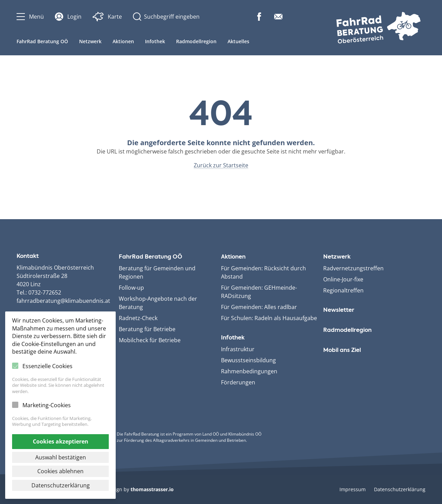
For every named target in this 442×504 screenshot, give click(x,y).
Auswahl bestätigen (61, 457)
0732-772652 (45, 292)
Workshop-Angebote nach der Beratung (158, 303)
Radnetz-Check (138, 318)
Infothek (155, 41)
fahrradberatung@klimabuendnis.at (63, 301)
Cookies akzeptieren (61, 441)
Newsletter (339, 310)
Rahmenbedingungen (249, 371)
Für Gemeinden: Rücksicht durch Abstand (263, 272)
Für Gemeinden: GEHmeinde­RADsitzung (259, 292)
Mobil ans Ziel (342, 351)
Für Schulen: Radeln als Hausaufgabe (269, 318)
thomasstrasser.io (152, 489)
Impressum (353, 489)
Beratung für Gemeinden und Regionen (157, 272)
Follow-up (131, 288)
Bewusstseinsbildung (248, 360)
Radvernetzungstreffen (353, 268)
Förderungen (238, 382)
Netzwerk (90, 41)
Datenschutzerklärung (400, 489)
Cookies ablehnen (60, 471)
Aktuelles (238, 41)
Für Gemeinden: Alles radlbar (259, 307)
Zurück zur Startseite (221, 165)
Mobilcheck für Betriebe (150, 340)
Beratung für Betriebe (147, 329)
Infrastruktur (238, 349)
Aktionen (123, 41)
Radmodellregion (196, 41)
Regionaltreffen (343, 290)
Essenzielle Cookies (47, 366)
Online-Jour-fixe (343, 279)
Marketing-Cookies (47, 405)
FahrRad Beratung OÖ (42, 41)
